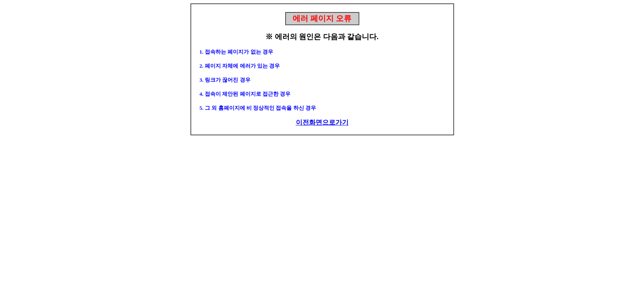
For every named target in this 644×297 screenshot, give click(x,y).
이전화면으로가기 (322, 122)
